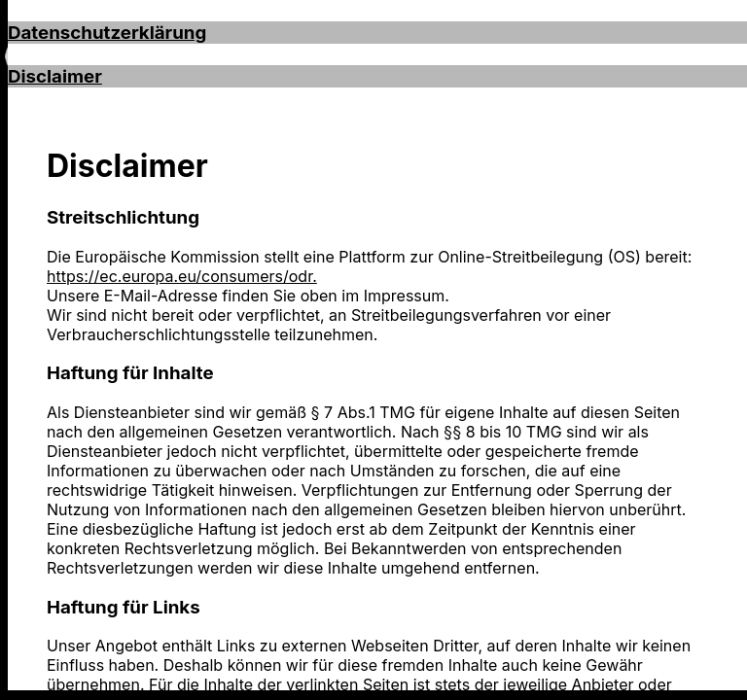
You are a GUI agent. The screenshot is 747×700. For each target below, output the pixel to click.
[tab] (377, 33)
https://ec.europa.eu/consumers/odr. (182, 276)
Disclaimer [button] (55, 76)
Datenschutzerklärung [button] (107, 33)
